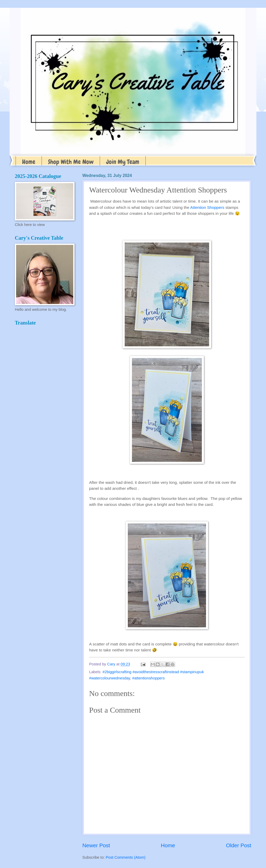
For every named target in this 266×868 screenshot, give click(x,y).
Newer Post (96, 845)
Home (29, 162)
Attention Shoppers (207, 207)
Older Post (239, 845)
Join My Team (123, 162)
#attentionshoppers (148, 678)
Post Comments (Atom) (126, 857)
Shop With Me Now (71, 162)
